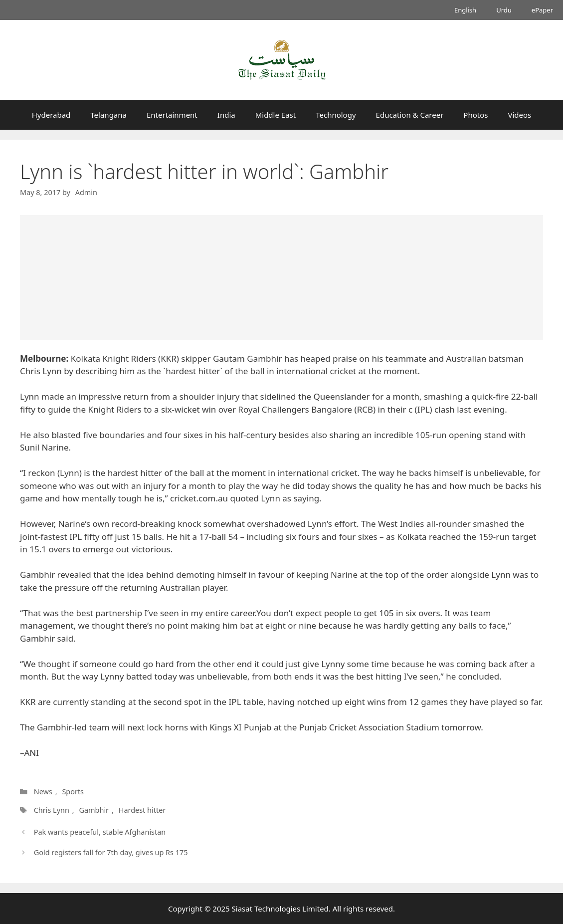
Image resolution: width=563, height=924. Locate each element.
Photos (475, 115)
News (43, 792)
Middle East (276, 115)
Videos (519, 115)
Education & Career (410, 115)
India (226, 115)
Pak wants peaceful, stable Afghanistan (100, 832)
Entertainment (172, 115)
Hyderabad (51, 115)
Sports (73, 792)
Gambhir (94, 810)
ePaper (542, 10)
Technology (336, 115)
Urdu (504, 10)
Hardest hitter (142, 810)
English (465, 10)
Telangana (108, 115)
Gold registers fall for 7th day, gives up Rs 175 (111, 852)
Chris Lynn (52, 810)
